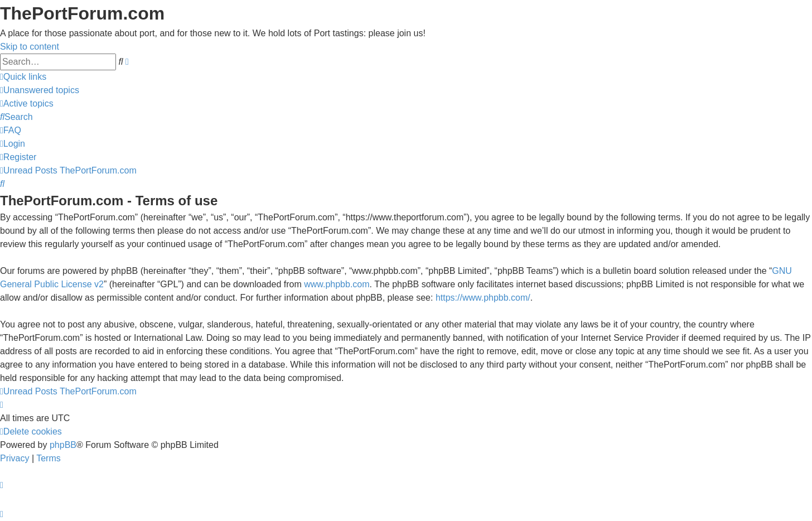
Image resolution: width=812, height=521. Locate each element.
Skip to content (30, 47)
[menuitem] (40, 90)
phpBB (63, 445)
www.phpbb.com (337, 284)
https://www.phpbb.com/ (483, 298)
